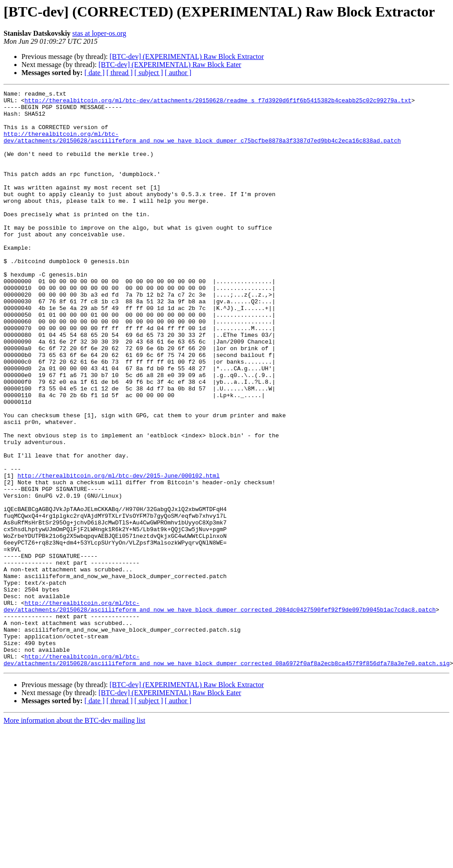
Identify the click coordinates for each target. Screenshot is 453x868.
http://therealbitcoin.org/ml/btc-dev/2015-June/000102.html (118, 553)
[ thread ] (120, 73)
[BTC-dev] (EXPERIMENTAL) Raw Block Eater (170, 65)
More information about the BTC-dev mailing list (74, 836)
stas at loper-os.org (99, 33)
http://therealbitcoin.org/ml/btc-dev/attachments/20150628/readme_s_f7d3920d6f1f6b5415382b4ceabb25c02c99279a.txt (218, 103)
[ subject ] (149, 73)
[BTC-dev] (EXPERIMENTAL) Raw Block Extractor (187, 57)
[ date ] (94, 73)
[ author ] (178, 73)
